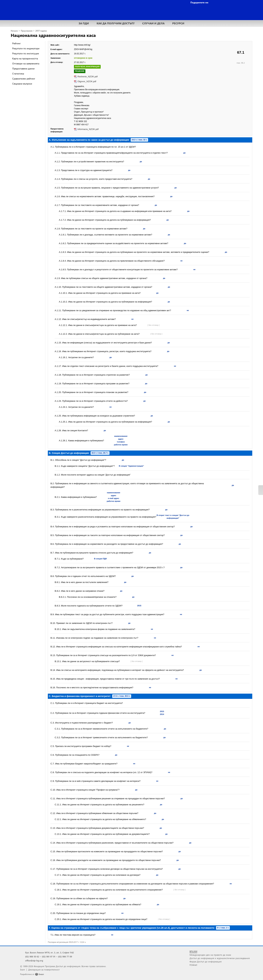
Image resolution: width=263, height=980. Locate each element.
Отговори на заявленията (26, 63)
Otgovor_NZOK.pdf (87, 81)
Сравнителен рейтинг (24, 79)
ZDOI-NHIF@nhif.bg (83, 49)
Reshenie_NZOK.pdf (88, 77)
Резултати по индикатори (26, 48)
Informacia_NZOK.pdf (88, 129)
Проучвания (27, 31)
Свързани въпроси (22, 84)
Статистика (18, 74)
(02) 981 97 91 (49, 956)
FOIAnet (193, 965)
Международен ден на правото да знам (210, 955)
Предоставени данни (23, 68)
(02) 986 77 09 (65, 956)
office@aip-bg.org (34, 960)
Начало (14, 31)
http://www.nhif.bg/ (82, 45)
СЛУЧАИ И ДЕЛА (153, 23)
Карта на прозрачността (25, 58)
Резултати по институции (26, 53)
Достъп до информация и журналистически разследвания (220, 958)
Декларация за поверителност (44, 970)
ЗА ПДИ (84, 23)
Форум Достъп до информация (206, 961)
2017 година (41, 31)
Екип (23, 970)
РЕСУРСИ (178, 23)
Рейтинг (16, 43)
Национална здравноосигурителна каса (53, 35)
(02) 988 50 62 (32, 956)
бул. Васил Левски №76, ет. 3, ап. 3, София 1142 (49, 952)
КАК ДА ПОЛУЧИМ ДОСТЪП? (116, 23)
